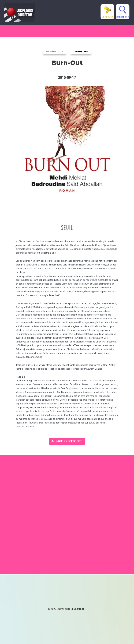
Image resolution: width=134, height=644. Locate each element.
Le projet (107, 17)
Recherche (123, 17)
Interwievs (81, 51)
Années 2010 (55, 51)
